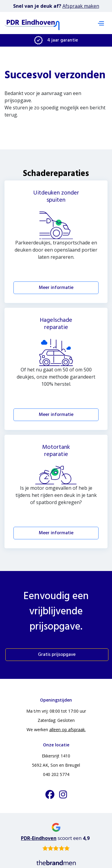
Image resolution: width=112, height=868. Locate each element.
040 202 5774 (56, 774)
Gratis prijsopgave (57, 655)
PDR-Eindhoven (39, 838)
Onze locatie (56, 745)
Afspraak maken (81, 6)
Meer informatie (56, 288)
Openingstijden (56, 700)
